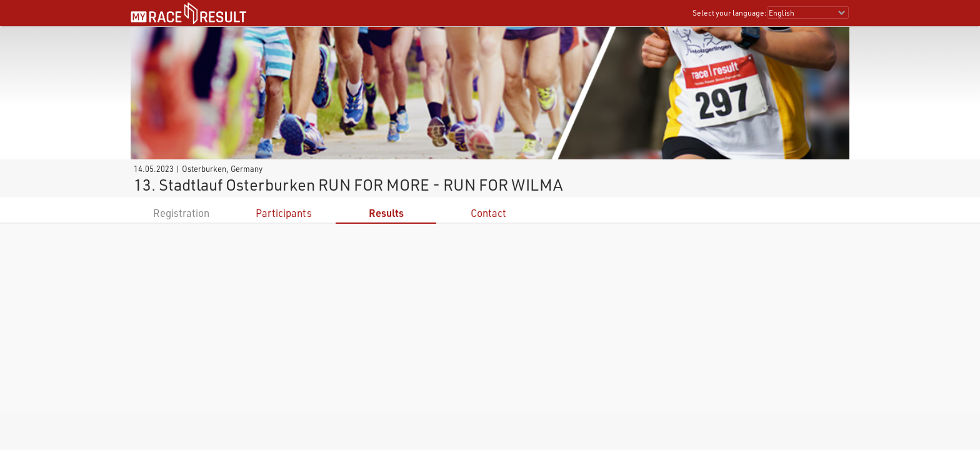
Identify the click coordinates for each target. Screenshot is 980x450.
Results (386, 213)
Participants (284, 213)
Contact (488, 213)
